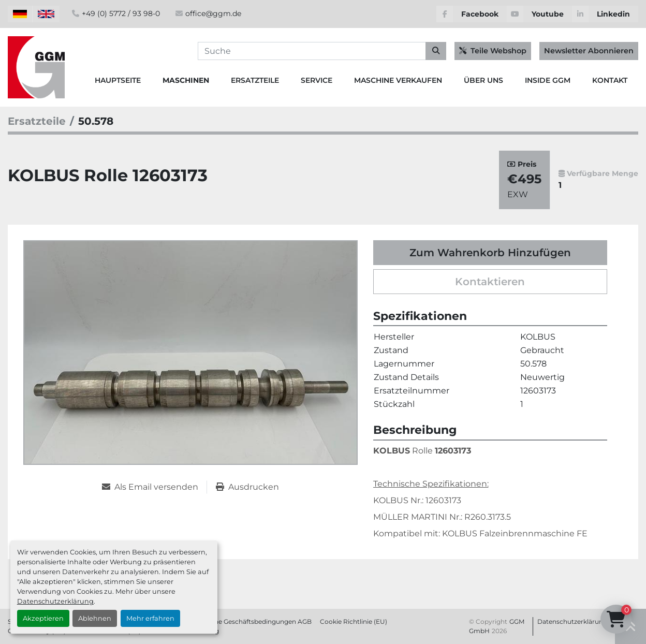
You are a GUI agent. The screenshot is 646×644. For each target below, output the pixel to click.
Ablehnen (95, 618)
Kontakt (610, 80)
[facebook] (472, 14)
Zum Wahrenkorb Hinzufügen (490, 253)
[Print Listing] (247, 487)
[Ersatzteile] (37, 121)
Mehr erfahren (150, 618)
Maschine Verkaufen (398, 80)
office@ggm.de (213, 13)
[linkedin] (605, 14)
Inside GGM (548, 80)
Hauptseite (118, 80)
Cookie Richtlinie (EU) (354, 621)
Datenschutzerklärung (55, 601)
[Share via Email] (154, 487)
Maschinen (186, 80)
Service (317, 80)
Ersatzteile (255, 80)
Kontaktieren (490, 282)
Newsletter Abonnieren (589, 51)
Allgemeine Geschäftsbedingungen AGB (249, 621)
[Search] (322, 51)
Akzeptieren (43, 618)
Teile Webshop (493, 51)
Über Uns (483, 80)
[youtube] (539, 14)
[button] (186, 80)
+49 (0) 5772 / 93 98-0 (121, 13)
